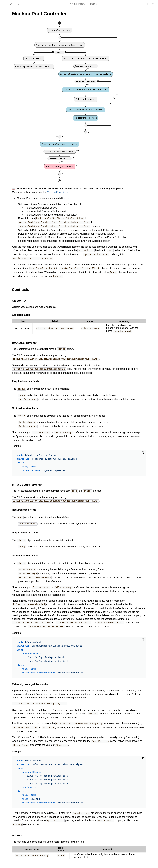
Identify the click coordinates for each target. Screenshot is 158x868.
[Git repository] (153, 4)
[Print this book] (148, 4)
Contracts (21, 288)
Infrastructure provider (27, 482)
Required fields (26, 380)
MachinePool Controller (39, 14)
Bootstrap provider (25, 341)
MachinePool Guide (58, 192)
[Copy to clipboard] (143, 450)
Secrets (17, 829)
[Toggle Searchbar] (18, 4)
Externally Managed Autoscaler (30, 679)
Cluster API (20, 299)
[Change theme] (11, 4)
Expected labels (21, 313)
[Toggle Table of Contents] (4, 4)
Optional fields (25, 406)
